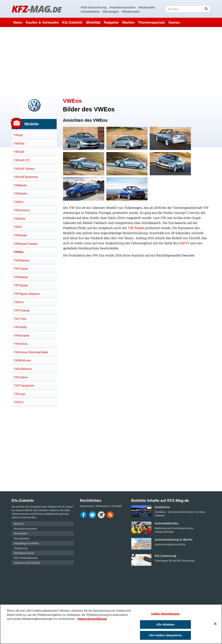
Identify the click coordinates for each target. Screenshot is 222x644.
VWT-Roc (20, 319)
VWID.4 (19, 302)
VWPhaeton (22, 260)
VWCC (18, 227)
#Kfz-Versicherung (94, 7)
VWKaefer (21, 193)
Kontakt (117, 506)
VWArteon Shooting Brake (31, 352)
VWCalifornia (23, 369)
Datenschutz (103, 506)
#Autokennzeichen (122, 7)
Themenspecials (151, 22)
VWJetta (19, 219)
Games (174, 22)
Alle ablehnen (165, 624)
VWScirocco (22, 210)
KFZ (36, 9)
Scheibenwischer (24, 553)
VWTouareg (21, 310)
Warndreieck (22, 538)
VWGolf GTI (22, 160)
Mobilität (93, 22)
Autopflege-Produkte (26, 543)
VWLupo (20, 394)
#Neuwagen (111, 12)
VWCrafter (21, 377)
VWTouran (21, 269)
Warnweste (21, 533)
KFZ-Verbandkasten (26, 558)
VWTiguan (21, 285)
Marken (129, 22)
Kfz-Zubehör (72, 22)
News (18, 22)
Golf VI (184, 243)
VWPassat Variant (26, 244)
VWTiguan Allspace (27, 294)
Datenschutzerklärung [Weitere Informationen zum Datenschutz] (92, 619)
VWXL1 (19, 402)
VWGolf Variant (24, 169)
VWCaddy (20, 327)
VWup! (18, 135)
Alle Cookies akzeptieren (165, 635)
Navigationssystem (25, 528)
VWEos (19, 252)
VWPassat (20, 235)
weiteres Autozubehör (27, 563)
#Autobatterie (90, 12)
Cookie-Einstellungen (165, 614)
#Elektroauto (131, 12)
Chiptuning (21, 548)
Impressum (87, 506)
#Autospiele (147, 7)
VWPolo (19, 143)
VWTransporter (24, 385)
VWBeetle (20, 185)
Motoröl (19, 524)
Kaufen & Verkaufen (42, 22)
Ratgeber (111, 22)
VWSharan (21, 277)
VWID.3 (19, 202)
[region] (111, 624)
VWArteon (21, 344)
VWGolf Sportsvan (26, 177)
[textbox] (188, 9)
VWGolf (19, 152)
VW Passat (136, 228)
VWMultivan (22, 360)
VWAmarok (21, 335)
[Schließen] (215, 624)
